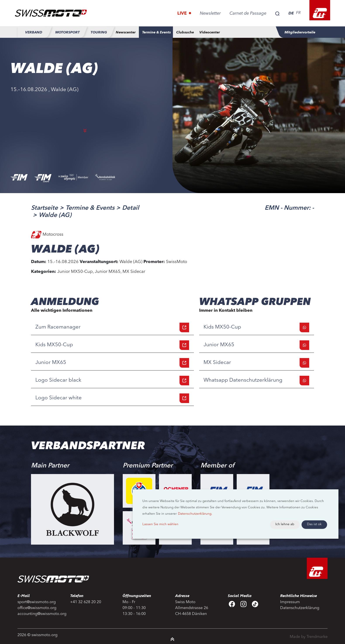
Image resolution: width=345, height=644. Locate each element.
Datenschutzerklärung (300, 608)
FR (298, 13)
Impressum (290, 602)
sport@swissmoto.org (37, 602)
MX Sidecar (256, 363)
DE (291, 13)
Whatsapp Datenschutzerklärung (256, 381)
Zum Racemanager (112, 327)
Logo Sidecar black (112, 381)
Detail (131, 208)
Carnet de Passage (248, 14)
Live (183, 14)
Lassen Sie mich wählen (160, 524)
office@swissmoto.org (37, 608)
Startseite (44, 208)
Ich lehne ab (285, 524)
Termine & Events (90, 208)
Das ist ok (314, 524)
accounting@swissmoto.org (41, 614)
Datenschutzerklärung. (195, 514)
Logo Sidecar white (112, 398)
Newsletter (210, 14)
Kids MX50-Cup (112, 345)
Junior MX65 (112, 363)
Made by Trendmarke (309, 637)
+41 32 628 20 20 (86, 602)
